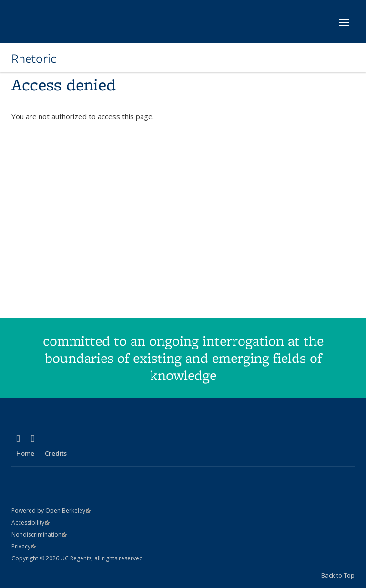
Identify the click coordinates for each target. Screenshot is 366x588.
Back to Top (338, 575)
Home (25, 453)
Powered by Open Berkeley (51, 511)
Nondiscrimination (39, 534)
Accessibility (31, 523)
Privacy (24, 546)
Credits (56, 453)
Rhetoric (34, 59)
